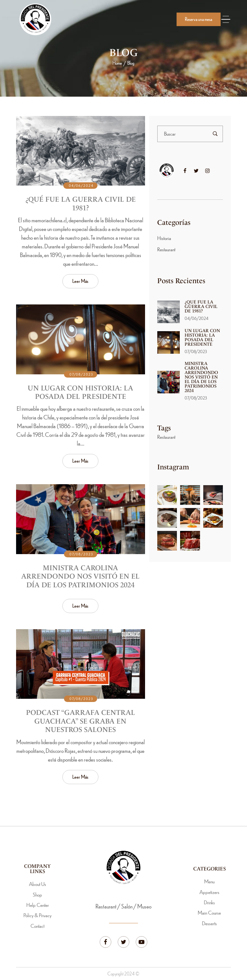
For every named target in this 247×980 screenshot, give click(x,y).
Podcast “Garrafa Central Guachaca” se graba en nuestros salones (81, 723)
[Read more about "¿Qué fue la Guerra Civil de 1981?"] (81, 151)
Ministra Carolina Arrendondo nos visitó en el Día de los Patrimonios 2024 (80, 579)
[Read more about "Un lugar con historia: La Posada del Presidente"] (81, 341)
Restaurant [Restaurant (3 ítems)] (166, 437)
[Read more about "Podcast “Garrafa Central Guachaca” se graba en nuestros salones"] (81, 666)
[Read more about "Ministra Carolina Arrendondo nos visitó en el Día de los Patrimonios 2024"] (81, 521)
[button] (199, 19)
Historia (164, 238)
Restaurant (166, 249)
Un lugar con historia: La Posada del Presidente (80, 394)
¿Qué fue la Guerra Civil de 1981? (81, 204)
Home (117, 63)
